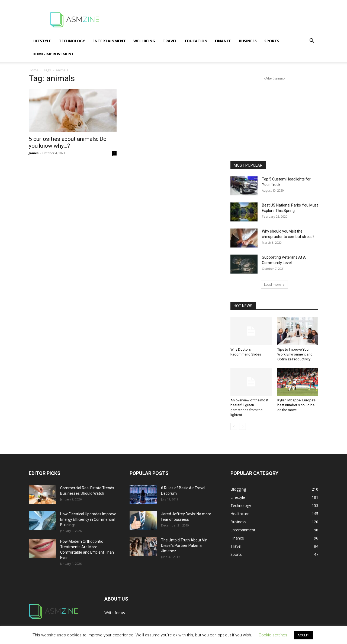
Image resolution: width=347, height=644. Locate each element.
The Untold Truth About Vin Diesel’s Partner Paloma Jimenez (184, 545)
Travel (170, 41)
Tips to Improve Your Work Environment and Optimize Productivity (295, 354)
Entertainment (109, 41)
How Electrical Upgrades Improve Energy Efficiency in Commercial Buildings (88, 519)
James (34, 153)
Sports (272, 41)
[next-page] (242, 426)
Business (248, 41)
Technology (72, 41)
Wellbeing (144, 41)
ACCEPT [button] (304, 635)
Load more (274, 285)
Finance (223, 41)
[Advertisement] (220, 20)
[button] (312, 41)
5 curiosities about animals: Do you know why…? (68, 142)
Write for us (115, 613)
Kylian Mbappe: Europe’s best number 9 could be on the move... (296, 405)
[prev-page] (234, 426)
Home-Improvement (53, 54)
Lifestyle (42, 41)
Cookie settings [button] (273, 635)
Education (196, 41)
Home (33, 70)
